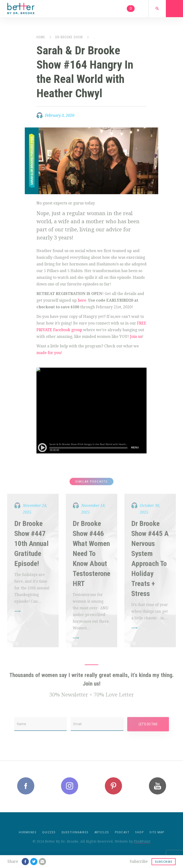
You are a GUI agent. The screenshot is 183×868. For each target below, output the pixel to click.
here (82, 300)
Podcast (122, 838)
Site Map (157, 838)
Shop (139, 838)
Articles (102, 838)
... (94, 37)
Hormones (28, 838)
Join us (136, 337)
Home (41, 37)
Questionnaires (75, 838)
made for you (49, 353)
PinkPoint (142, 847)
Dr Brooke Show (69, 37)
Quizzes (49, 838)
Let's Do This (148, 730)
